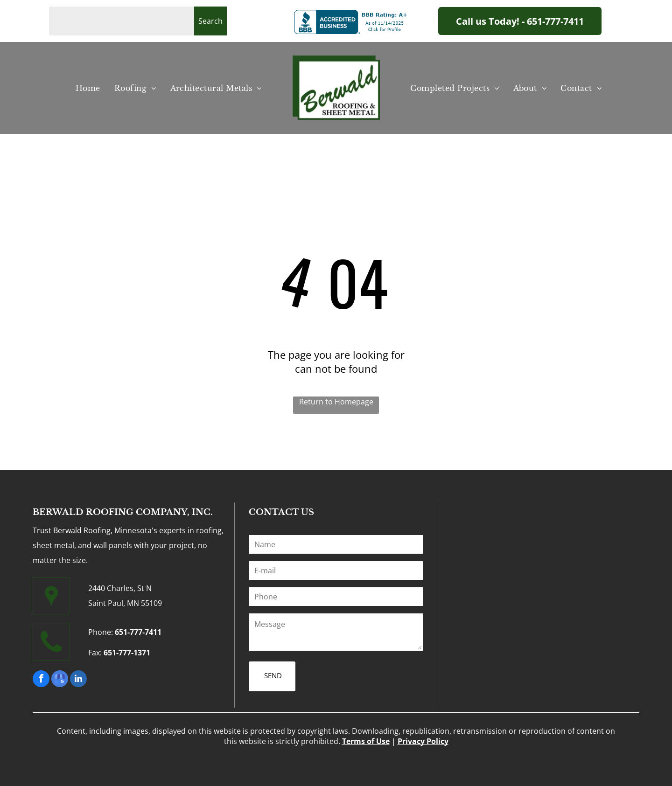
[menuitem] (88, 88)
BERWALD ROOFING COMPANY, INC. (123, 512)
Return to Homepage (336, 402)
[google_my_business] (60, 680)
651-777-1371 (127, 653)
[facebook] (41, 680)
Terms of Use (366, 741)
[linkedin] (78, 680)
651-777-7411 (138, 632)
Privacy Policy (423, 741)
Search (210, 21)
